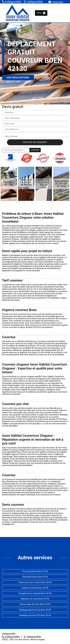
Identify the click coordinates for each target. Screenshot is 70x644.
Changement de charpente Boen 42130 (35, 593)
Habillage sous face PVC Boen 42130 (35, 615)
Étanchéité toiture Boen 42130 (35, 577)
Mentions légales (38, 639)
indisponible (12, 2)
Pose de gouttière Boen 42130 (35, 571)
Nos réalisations (18, 78)
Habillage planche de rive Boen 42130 (35, 610)
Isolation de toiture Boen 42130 (35, 588)
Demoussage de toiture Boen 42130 (35, 604)
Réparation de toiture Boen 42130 (35, 599)
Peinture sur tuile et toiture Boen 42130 (35, 582)
